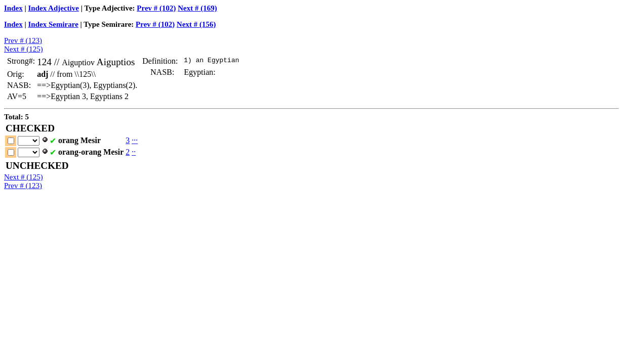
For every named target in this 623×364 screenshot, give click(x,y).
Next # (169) (197, 8)
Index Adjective (54, 8)
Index (13, 8)
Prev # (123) (23, 40)
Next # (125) (24, 49)
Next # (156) (196, 24)
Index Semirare (53, 24)
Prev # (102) (156, 8)
